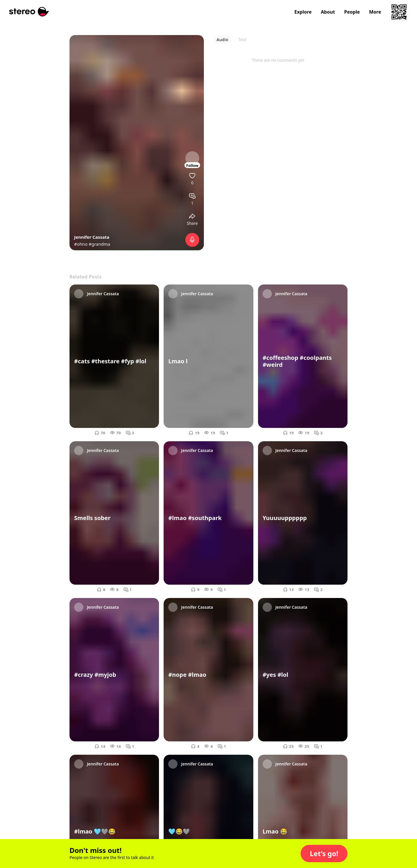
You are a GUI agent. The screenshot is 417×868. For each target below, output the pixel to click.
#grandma (99, 244)
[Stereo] (29, 12)
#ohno (81, 244)
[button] (324, 854)
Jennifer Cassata (92, 237)
